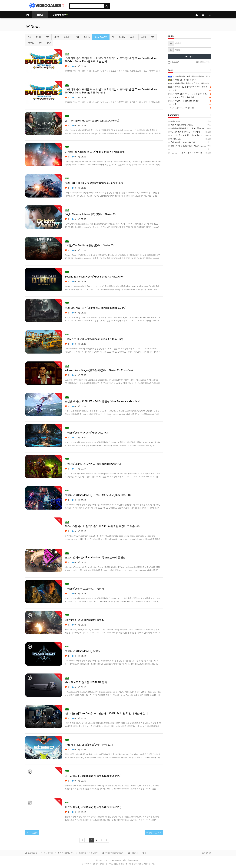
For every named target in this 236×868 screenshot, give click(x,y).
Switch (87, 37)
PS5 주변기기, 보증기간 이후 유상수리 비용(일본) (194, 77)
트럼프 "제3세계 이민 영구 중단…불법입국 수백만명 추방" (197, 87)
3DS (41, 43)
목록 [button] (158, 833)
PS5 (47, 37)
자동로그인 (173, 62)
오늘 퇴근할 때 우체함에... (184, 97)
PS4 (77, 37)
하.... (176, 90)
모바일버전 (206, 853)
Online (133, 37)
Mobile (122, 37)
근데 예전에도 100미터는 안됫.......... (185, 142)
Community (60, 15)
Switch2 (67, 37)
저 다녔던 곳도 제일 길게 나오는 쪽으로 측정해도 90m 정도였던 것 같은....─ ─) (202, 135)
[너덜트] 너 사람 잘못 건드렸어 (186, 101)
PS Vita (31, 43)
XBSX (56, 37)
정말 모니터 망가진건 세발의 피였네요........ (187, 146)
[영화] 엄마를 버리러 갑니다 (185, 80)
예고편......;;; (175, 139)
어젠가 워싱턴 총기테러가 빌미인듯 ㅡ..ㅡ (186, 128)
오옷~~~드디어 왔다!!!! (184, 108)
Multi (38, 37)
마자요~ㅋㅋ (174, 121)
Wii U (143, 37)
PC (113, 37)
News (40, 15)
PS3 (152, 37)
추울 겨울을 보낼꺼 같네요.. (181, 125)
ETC (49, 43)
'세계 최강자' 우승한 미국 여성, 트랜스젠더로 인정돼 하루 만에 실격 (201, 83)
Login (189, 56)
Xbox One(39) (101, 37)
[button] (28, 833)
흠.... (176, 104)
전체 (30, 37)
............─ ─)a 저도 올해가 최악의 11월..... (187, 153)
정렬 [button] (149, 833)
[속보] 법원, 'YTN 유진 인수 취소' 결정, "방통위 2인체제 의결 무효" (201, 94)
